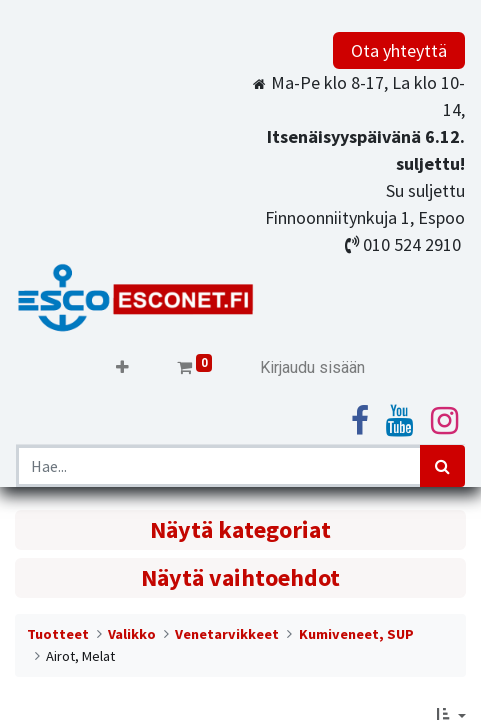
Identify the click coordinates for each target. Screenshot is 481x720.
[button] (122, 368)
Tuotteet (58, 634)
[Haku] (442, 466)
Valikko (132, 634)
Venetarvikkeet (227, 634)
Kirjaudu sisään (312, 367)
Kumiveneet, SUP (356, 634)
